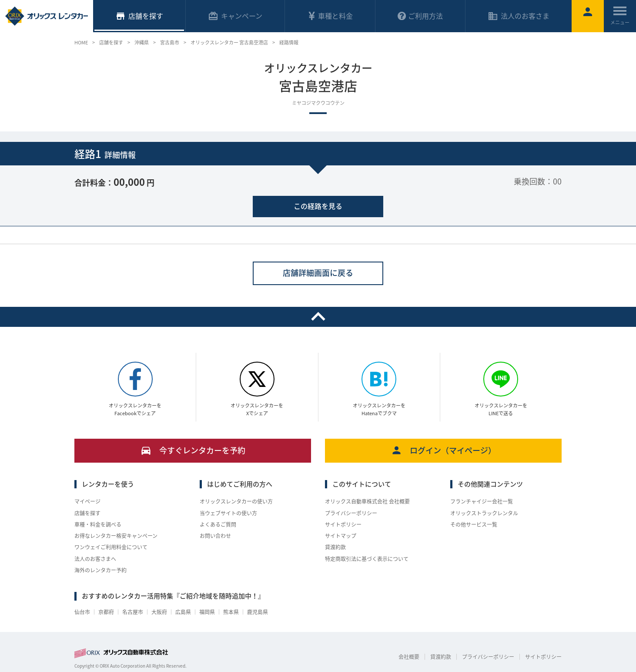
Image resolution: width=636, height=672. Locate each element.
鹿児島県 (258, 612)
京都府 (106, 612)
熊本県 (231, 612)
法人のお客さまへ (95, 559)
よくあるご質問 (218, 524)
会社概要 (409, 657)
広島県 (183, 612)
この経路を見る (318, 206)
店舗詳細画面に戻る (318, 273)
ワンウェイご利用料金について (111, 547)
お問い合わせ (215, 536)
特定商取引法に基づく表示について (367, 559)
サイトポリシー (343, 524)
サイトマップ (341, 536)
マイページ (87, 501)
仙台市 (82, 612)
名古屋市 (133, 612)
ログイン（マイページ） (444, 450)
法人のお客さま (519, 16)
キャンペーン (235, 16)
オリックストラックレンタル (484, 513)
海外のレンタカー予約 (100, 570)
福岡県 (207, 612)
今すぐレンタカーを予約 (193, 450)
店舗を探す (87, 513)
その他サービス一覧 (474, 524)
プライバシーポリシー (351, 513)
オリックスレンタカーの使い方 (236, 501)
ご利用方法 (420, 16)
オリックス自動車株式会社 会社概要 (367, 501)
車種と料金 (330, 16)
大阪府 (159, 612)
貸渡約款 (335, 547)
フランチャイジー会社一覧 (482, 501)
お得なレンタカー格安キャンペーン (116, 536)
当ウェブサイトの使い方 (228, 513)
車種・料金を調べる (98, 524)
